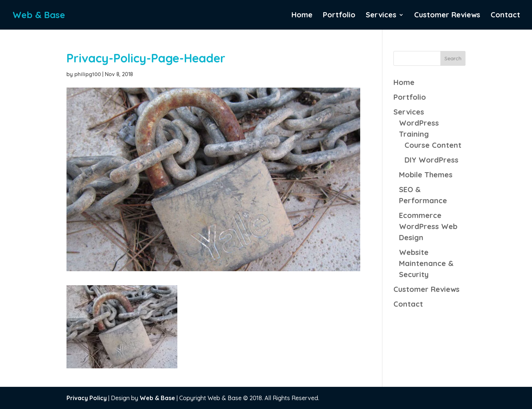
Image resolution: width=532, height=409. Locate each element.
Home (302, 16)
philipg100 (88, 74)
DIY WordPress (432, 160)
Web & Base (157, 398)
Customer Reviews (447, 16)
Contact (505, 16)
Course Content (433, 145)
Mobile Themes (426, 175)
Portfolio (339, 16)
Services (381, 16)
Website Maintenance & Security (426, 263)
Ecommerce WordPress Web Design (428, 226)
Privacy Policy (87, 398)
